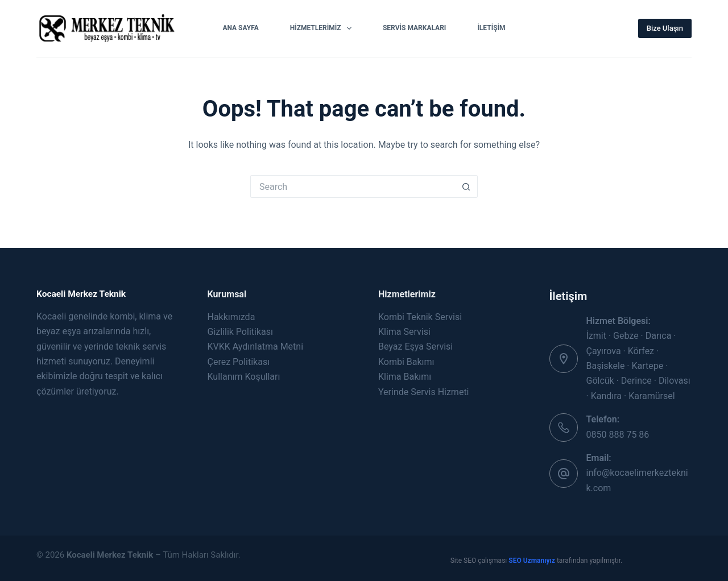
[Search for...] (353, 186)
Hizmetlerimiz (323, 28)
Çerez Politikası (239, 362)
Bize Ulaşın (665, 28)
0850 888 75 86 (618, 435)
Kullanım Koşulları (244, 377)
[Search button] (466, 186)
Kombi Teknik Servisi (420, 317)
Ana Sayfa (240, 28)
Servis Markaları (414, 28)
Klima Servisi (404, 332)
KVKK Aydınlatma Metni (256, 346)
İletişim (491, 28)
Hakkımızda (231, 317)
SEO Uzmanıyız (533, 561)
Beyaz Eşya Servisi (415, 346)
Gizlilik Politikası (240, 332)
